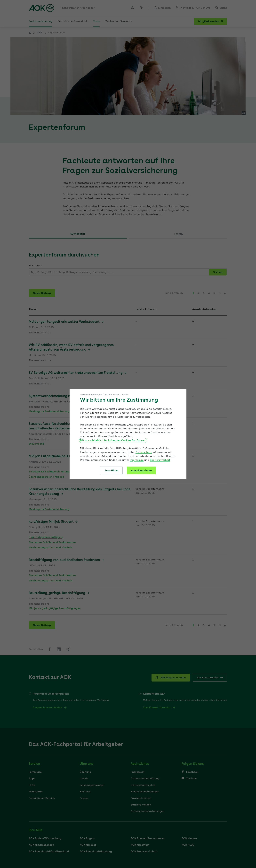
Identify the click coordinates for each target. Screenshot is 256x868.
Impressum (137, 460)
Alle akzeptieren (141, 471)
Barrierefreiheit (160, 460)
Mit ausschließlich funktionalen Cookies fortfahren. (113, 441)
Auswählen (111, 471)
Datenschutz (144, 452)
